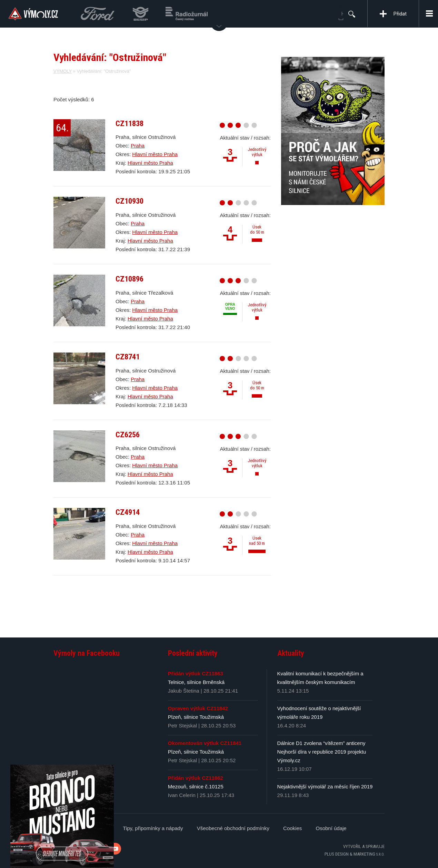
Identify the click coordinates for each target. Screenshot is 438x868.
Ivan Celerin (182, 795)
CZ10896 (130, 279)
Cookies (292, 828)
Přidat (400, 14)
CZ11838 (130, 123)
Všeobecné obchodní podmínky (233, 828)
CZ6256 (128, 435)
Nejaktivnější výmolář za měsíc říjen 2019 (325, 787)
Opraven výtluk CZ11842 (198, 708)
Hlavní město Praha (155, 154)
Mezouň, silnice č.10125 (196, 787)
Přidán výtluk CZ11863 (196, 673)
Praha (138, 146)
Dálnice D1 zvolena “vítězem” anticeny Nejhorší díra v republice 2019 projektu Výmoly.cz (322, 752)
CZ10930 (130, 201)
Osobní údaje (331, 828)
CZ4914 (128, 512)
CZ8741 (128, 357)
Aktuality (291, 653)
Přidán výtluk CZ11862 (196, 778)
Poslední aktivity (193, 653)
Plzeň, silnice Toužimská (196, 717)
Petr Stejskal (182, 726)
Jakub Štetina (184, 691)
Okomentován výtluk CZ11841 (205, 743)
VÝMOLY (63, 71)
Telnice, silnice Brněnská (196, 682)
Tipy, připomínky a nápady (153, 828)
